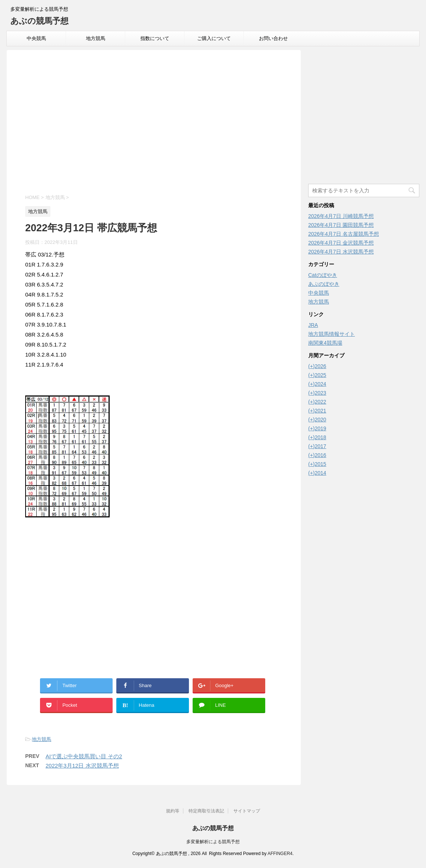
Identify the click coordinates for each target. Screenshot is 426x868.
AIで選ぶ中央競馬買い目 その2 (84, 756)
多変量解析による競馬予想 (213, 842)
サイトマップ (247, 811)
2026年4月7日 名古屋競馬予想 (344, 234)
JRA (313, 325)
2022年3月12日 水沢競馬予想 (82, 766)
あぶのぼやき (324, 284)
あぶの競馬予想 (39, 21)
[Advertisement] (154, 123)
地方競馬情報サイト (332, 334)
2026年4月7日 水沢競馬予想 (341, 252)
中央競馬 (36, 38)
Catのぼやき (323, 275)
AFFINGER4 (280, 854)
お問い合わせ (273, 38)
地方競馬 (96, 38)
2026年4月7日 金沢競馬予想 (341, 243)
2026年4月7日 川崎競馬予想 (341, 216)
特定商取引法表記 (206, 811)
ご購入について (214, 38)
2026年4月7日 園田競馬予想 (341, 225)
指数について (155, 38)
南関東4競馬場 (325, 343)
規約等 (173, 811)
